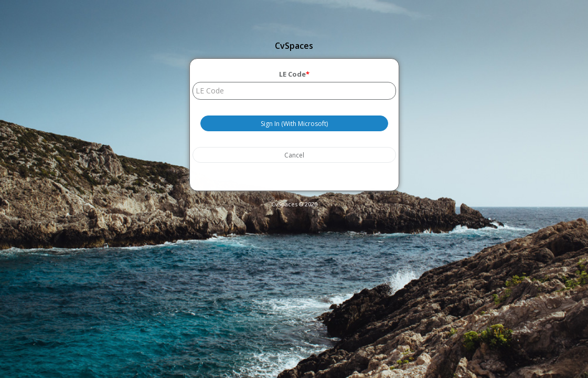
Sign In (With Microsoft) (294, 123)
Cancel (294, 155)
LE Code (294, 74)
